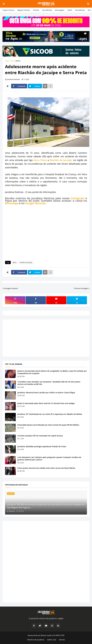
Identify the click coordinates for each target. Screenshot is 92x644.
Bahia (18, 61)
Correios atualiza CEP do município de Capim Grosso (40, 436)
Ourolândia (80, 10)
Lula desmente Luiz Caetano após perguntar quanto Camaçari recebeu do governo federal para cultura (49, 459)
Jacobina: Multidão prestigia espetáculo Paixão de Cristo (42, 446)
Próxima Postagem (81, 288)
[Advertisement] (46, 232)
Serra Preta (40, 160)
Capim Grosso (8, 10)
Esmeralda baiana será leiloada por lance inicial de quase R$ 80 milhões (48, 425)
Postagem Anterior (11, 288)
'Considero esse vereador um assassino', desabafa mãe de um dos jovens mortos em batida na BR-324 (49, 383)
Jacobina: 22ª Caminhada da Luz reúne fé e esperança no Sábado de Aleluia (50, 414)
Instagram (78, 198)
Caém (70, 10)
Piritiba (36, 10)
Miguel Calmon (24, 10)
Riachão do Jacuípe (61, 160)
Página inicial (10, 61)
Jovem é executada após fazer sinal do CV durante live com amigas (46, 403)
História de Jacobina (36, 640)
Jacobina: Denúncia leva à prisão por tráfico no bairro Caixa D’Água (46, 393)
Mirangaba (60, 10)
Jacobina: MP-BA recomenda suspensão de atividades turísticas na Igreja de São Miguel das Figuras (46, 506)
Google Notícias (35, 203)
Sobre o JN (52, 640)
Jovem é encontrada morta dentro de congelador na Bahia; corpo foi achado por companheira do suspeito (52, 372)
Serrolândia (47, 10)
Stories (62, 640)
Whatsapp (12, 203)
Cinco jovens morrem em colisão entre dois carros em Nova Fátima (46, 468)
